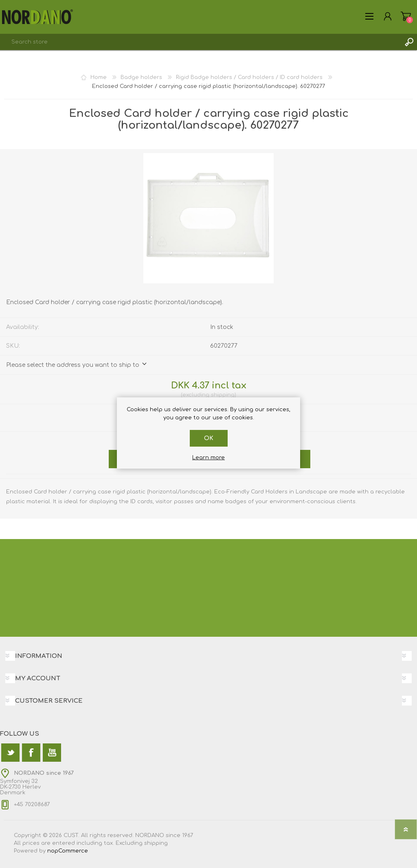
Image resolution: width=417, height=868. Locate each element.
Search (409, 42)
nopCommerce (68, 851)
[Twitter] (10, 753)
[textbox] (200, 42)
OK (209, 438)
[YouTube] (52, 753)
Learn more (208, 458)
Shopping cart (406, 16)
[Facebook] (31, 753)
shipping (223, 395)
